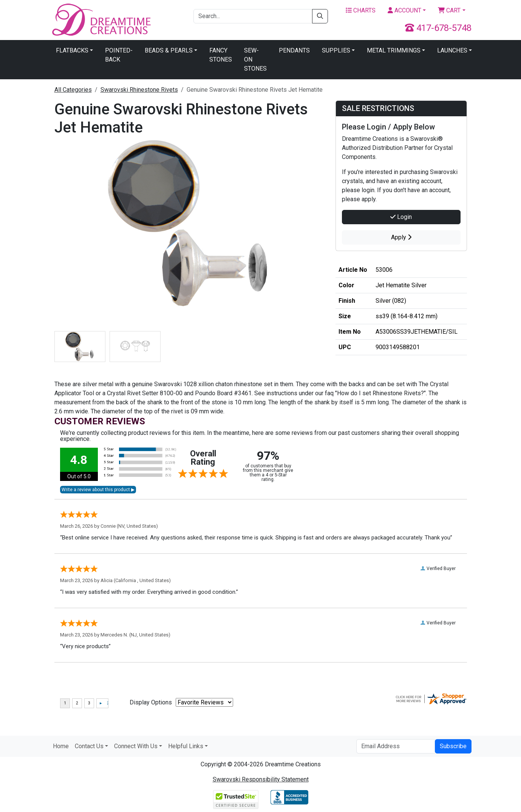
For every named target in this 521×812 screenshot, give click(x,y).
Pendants (294, 50)
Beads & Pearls (169, 50)
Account (404, 10)
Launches (452, 50)
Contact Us (89, 746)
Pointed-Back (119, 55)
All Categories (73, 90)
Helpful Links (186, 746)
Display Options (151, 702)
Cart (449, 10)
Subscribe (453, 746)
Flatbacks (72, 50)
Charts (361, 10)
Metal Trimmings (394, 50)
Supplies (336, 50)
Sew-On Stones (255, 59)
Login (401, 217)
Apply (401, 237)
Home (61, 746)
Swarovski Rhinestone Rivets (139, 90)
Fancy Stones (221, 55)
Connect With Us (136, 746)
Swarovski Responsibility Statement (261, 779)
